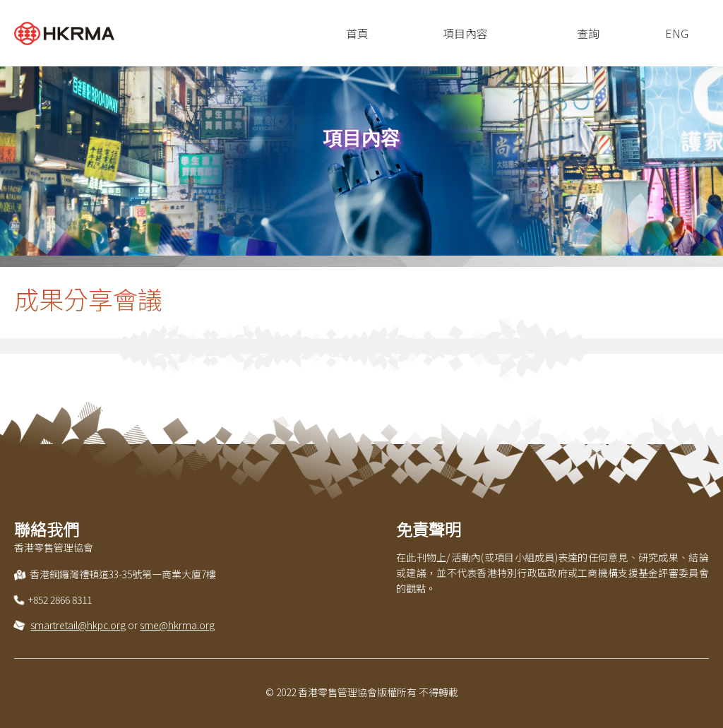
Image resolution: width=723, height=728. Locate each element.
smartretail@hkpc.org (78, 625)
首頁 (357, 33)
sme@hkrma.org (177, 625)
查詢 (588, 33)
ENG (677, 33)
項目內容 (465, 33)
